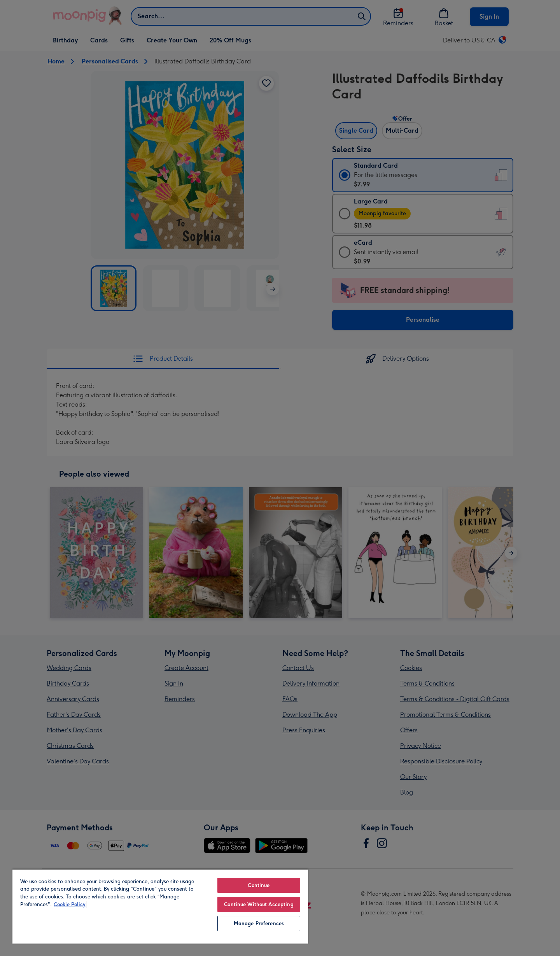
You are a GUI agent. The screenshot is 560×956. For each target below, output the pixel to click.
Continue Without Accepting (259, 904)
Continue (259, 885)
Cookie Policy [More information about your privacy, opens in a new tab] (70, 904)
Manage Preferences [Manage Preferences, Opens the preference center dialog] (259, 924)
